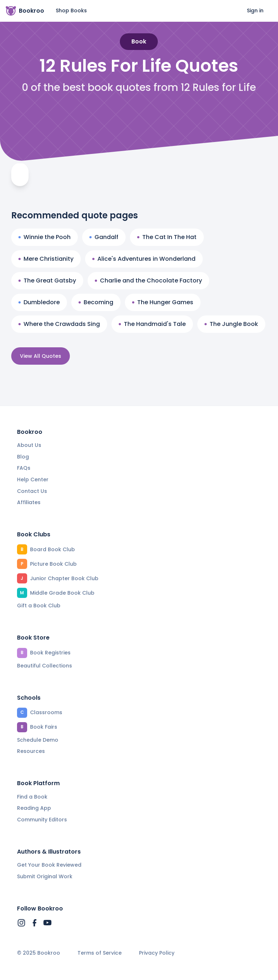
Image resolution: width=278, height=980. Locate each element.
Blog (23, 457)
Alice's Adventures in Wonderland (144, 259)
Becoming (96, 302)
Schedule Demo (38, 740)
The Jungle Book (231, 324)
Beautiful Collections (45, 666)
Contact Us (32, 491)
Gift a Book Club (39, 606)
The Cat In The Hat (167, 237)
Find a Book (32, 797)
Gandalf (104, 237)
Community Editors (42, 820)
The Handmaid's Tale (152, 324)
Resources (31, 751)
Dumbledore (39, 302)
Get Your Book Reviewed (49, 865)
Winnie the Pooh (45, 237)
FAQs (24, 468)
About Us (29, 445)
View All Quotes (41, 356)
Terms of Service (100, 953)
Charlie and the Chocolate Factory (148, 280)
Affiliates (29, 502)
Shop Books (71, 11)
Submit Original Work (45, 876)
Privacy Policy (157, 953)
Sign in (255, 11)
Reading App (34, 808)
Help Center (33, 479)
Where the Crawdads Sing (59, 324)
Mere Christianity (46, 259)
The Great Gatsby (47, 280)
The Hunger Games (163, 302)
